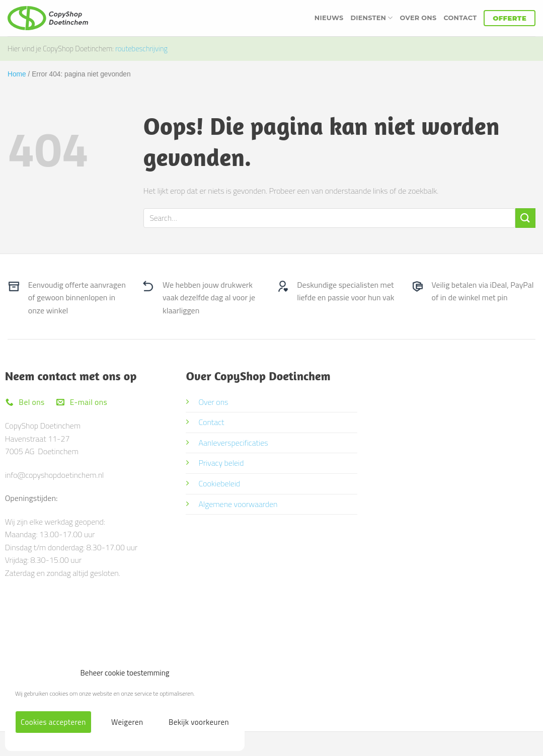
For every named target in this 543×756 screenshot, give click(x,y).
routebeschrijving (141, 49)
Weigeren (127, 722)
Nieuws (329, 18)
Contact (460, 18)
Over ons (418, 18)
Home (17, 74)
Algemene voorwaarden (238, 504)
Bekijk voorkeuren (199, 722)
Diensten (371, 18)
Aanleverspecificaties (233, 443)
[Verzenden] (525, 218)
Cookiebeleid (219, 483)
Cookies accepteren (53, 722)
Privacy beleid (221, 463)
